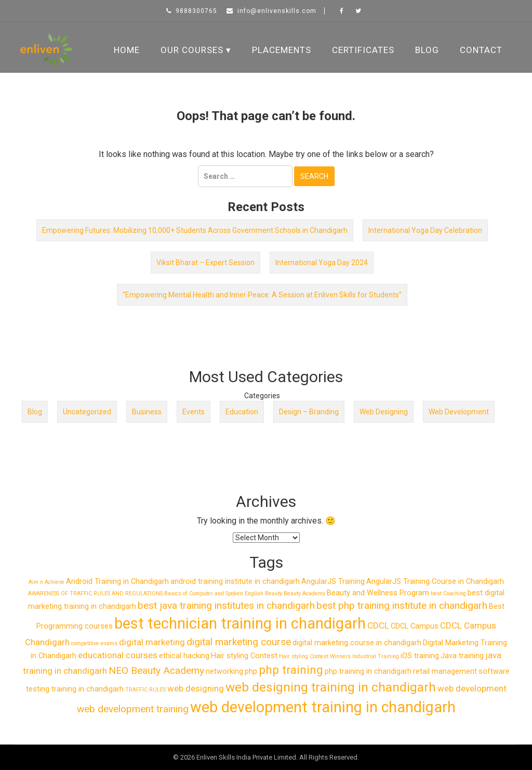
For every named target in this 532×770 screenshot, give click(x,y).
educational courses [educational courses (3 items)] (118, 655)
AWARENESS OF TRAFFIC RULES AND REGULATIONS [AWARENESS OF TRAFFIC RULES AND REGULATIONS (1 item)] (95, 593)
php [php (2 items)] (251, 671)
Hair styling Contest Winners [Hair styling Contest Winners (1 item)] (315, 656)
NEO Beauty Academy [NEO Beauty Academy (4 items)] (156, 670)
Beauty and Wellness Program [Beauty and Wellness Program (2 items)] (378, 593)
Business (147, 412)
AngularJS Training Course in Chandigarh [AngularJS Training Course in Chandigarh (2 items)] (435, 582)
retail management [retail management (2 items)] (445, 671)
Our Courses (192, 50)
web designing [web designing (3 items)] (196, 688)
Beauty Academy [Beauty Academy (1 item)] (304, 593)
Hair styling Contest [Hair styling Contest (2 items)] (244, 656)
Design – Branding (309, 412)
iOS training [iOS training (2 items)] (420, 656)
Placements (282, 50)
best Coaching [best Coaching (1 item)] (448, 593)
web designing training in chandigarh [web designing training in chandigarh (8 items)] (331, 687)
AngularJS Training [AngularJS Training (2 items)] (333, 582)
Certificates (363, 50)
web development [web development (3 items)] (472, 688)
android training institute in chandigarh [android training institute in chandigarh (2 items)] (235, 582)
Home (127, 50)
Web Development (459, 412)
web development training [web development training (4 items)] (133, 709)
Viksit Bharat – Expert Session (205, 263)
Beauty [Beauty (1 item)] (274, 593)
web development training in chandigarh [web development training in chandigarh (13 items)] (323, 707)
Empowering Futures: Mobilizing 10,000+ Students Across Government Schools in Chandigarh (195, 230)
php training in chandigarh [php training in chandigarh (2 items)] (368, 671)
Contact (481, 50)
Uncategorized (87, 412)
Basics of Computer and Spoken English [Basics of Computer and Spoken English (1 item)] (214, 593)
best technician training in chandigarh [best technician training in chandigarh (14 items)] (240, 623)
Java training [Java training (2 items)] (462, 656)
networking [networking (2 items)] (224, 671)
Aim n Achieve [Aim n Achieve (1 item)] (46, 582)
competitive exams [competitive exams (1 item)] (94, 643)
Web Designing (384, 412)
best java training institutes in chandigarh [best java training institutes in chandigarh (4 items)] (226, 605)
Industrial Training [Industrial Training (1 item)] (376, 656)
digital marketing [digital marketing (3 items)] (152, 642)
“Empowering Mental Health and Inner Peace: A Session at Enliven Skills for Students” (262, 295)
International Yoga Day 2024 (322, 263)
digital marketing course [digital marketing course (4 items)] (239, 642)
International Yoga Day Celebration (425, 230)
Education (242, 412)
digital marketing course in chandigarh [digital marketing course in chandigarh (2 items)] (357, 643)
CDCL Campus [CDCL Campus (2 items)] (415, 626)
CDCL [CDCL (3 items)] (378, 625)
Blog (427, 50)
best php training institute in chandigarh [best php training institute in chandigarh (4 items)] (402, 605)
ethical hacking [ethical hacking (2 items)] (184, 656)
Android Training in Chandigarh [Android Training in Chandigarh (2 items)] (117, 582)
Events (194, 412)
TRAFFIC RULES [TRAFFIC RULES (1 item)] (145, 690)
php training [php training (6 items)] (291, 670)
